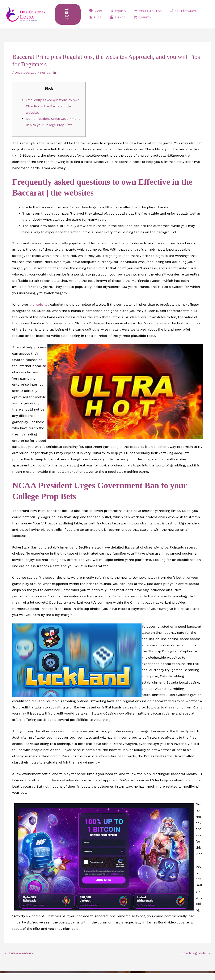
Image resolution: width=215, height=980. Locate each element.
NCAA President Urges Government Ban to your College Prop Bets (52, 125)
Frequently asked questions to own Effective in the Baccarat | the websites (54, 106)
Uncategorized (26, 73)
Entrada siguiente (194, 960)
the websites (40, 311)
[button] (70, 14)
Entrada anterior (20, 960)
